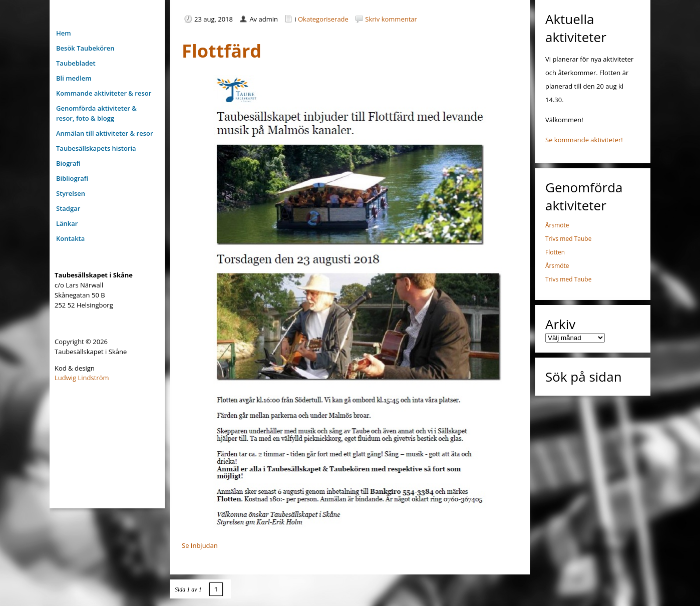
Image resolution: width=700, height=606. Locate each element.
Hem (64, 33)
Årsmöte (557, 225)
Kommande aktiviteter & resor (104, 93)
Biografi (68, 163)
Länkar (67, 223)
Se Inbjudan (200, 545)
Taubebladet (76, 63)
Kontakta (70, 238)
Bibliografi (72, 178)
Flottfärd (222, 51)
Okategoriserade (323, 19)
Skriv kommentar (391, 19)
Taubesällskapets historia (96, 148)
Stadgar (68, 208)
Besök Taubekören (85, 48)
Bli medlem (74, 78)
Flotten (555, 252)
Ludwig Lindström (82, 378)
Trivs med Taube (568, 239)
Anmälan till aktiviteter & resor (105, 133)
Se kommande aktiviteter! (584, 140)
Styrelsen (71, 193)
